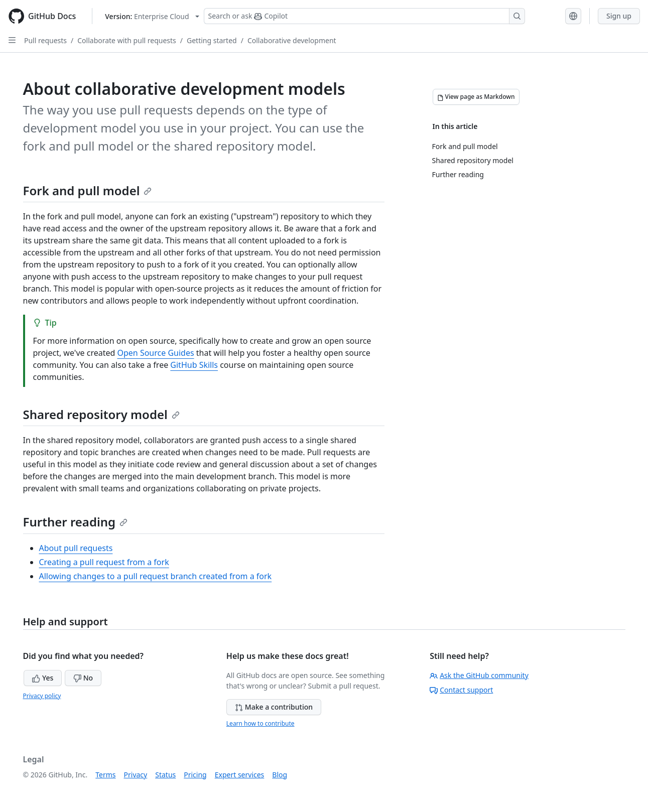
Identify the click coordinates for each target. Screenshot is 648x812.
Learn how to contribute (261, 723)
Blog (280, 775)
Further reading (76, 522)
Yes (43, 678)
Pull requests (45, 40)
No (83, 678)
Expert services (240, 775)
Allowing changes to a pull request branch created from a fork (156, 576)
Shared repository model (101, 414)
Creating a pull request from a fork (104, 562)
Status (165, 775)
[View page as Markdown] (476, 97)
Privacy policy (42, 696)
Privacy (136, 775)
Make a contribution (274, 707)
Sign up (619, 16)
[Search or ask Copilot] (364, 16)
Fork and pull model (88, 190)
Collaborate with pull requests (127, 40)
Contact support (461, 690)
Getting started (212, 40)
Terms (105, 775)
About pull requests (76, 548)
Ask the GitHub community (479, 675)
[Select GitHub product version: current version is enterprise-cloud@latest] (152, 16)
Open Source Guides (155, 353)
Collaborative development (292, 40)
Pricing (195, 775)
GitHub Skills (194, 365)
